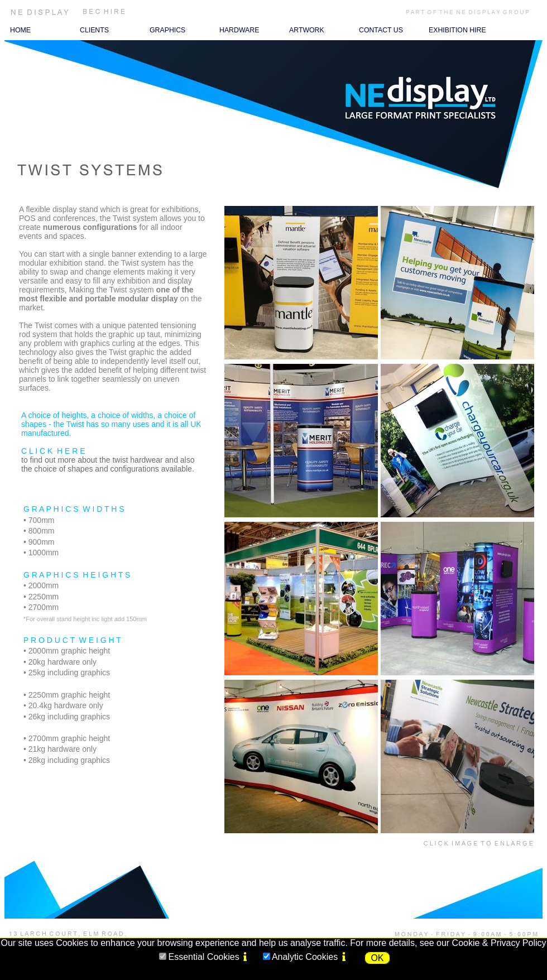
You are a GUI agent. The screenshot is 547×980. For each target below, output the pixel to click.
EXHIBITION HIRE (457, 30)
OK (377, 958)
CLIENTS (94, 30)
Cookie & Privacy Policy (499, 943)
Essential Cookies (203, 957)
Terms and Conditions (225, 925)
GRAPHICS (167, 30)
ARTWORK (307, 30)
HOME (20, 30)
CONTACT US (381, 30)
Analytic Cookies (305, 957)
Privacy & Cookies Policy (301, 925)
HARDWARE (239, 30)
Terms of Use (365, 925)
